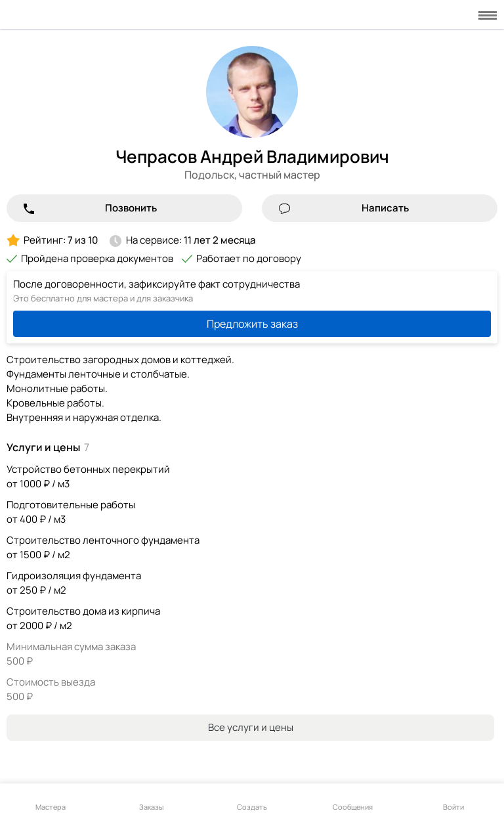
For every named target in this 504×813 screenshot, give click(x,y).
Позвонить (131, 208)
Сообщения (353, 799)
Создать (252, 799)
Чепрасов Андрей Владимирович (252, 156)
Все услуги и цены (251, 727)
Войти (453, 799)
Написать (385, 208)
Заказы (151, 799)
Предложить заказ (252, 324)
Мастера (51, 799)
